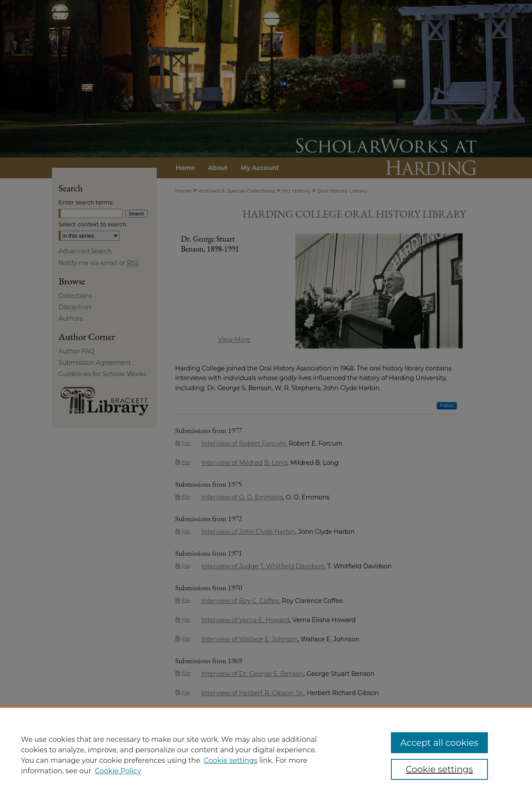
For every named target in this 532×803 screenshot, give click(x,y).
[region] (266, 755)
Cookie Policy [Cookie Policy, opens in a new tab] (118, 771)
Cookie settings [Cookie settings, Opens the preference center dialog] (439, 769)
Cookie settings (230, 760)
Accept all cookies (440, 743)
